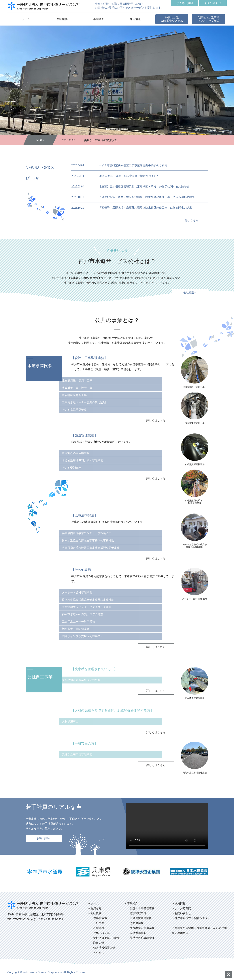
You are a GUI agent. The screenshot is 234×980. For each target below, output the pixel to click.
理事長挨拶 (100, 918)
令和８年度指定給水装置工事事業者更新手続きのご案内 (133, 165)
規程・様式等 (101, 933)
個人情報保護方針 (104, 948)
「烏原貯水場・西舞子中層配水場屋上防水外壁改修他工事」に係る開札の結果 (147, 197)
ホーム (95, 903)
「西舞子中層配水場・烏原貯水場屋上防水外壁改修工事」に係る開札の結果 (145, 208)
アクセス (99, 953)
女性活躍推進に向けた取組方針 (107, 940)
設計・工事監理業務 (142, 908)
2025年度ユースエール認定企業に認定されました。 (130, 176)
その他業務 (137, 923)
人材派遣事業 (138, 933)
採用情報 (180, 903)
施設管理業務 (138, 913)
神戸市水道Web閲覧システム (193, 918)
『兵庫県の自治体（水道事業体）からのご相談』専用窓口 (199, 930)
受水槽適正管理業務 (142, 928)
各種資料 (99, 928)
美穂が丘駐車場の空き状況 (101, 140)
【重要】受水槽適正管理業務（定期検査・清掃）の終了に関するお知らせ (144, 186)
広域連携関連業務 (141, 918)
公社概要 (99, 923)
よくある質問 (183, 908)
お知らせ (96, 908)
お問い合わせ (183, 913)
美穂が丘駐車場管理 (142, 938)
